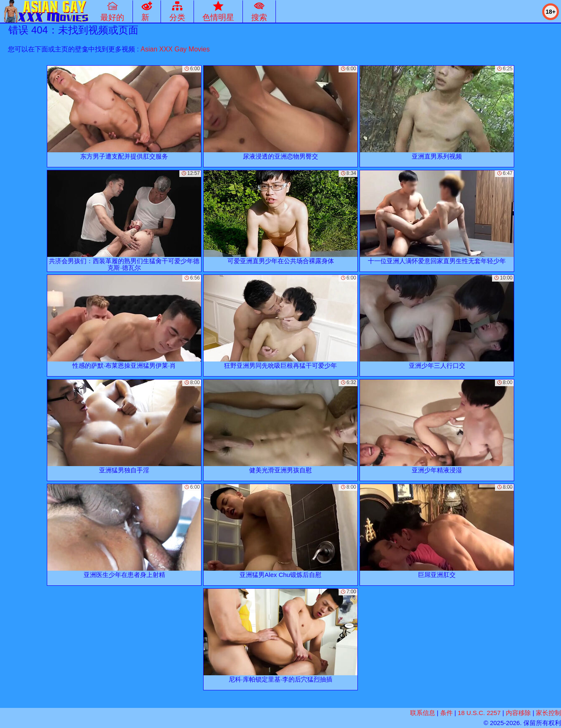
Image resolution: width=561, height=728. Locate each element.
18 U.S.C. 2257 (479, 713)
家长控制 (548, 713)
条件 (446, 713)
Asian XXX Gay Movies (175, 49)
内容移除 (518, 713)
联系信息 (423, 713)
